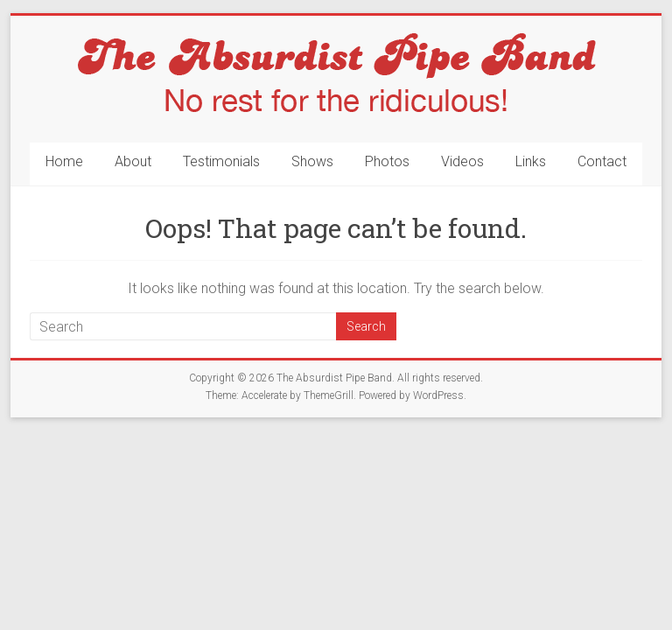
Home (64, 161)
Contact (602, 161)
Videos (462, 161)
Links (531, 161)
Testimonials (221, 161)
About (133, 161)
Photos (387, 161)
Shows (312, 161)
